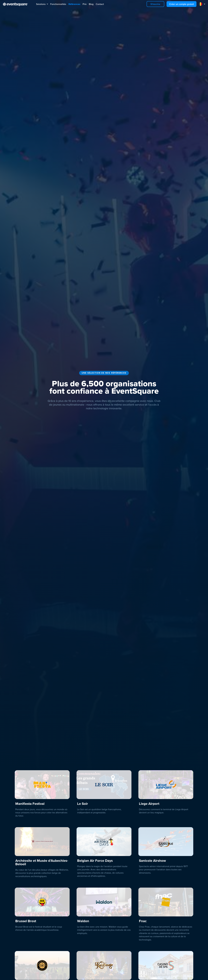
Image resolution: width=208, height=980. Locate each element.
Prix (85, 4)
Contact (100, 4)
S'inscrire (155, 4)
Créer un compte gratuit (181, 4)
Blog (91, 4)
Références (74, 4)
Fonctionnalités (58, 4)
